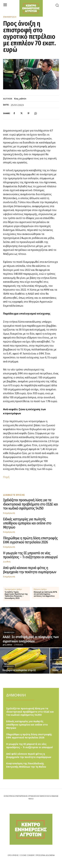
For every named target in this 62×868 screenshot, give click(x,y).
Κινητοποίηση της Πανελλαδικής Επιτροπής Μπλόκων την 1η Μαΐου (26, 765)
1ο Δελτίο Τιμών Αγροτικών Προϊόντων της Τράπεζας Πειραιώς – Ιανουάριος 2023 (16, 595)
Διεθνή (7, 562)
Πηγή (6, 477)
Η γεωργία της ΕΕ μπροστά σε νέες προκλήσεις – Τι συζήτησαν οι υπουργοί (30, 555)
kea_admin (20, 99)
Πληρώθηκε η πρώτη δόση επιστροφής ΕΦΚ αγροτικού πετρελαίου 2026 (30, 540)
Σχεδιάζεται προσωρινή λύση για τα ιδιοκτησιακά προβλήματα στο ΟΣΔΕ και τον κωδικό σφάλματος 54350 (30, 504)
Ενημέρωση (10, 17)
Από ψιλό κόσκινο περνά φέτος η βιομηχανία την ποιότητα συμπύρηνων (30, 570)
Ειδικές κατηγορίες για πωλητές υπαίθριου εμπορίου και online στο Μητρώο (27, 523)
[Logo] (31, 829)
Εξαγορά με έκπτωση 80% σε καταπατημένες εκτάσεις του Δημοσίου (45, 594)
